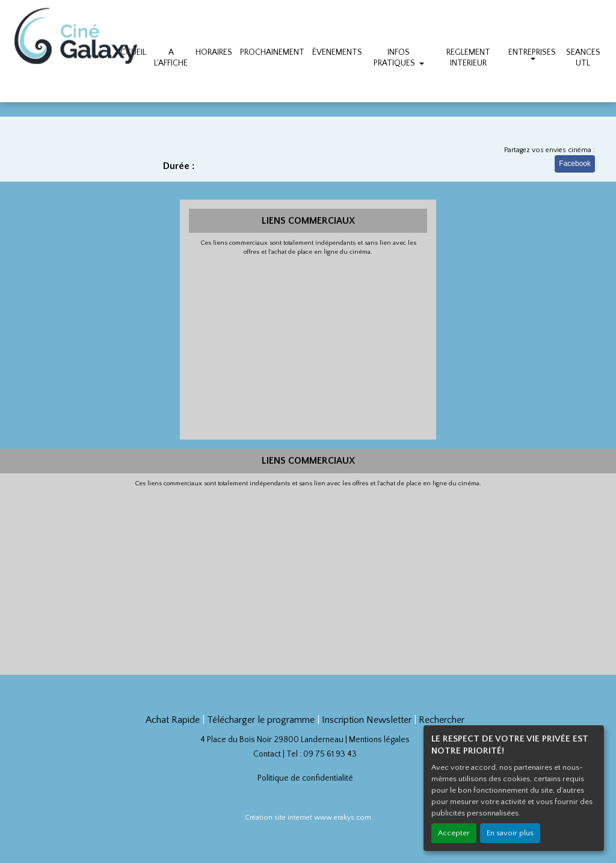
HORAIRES (214, 52)
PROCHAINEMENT (272, 52)
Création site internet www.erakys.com (308, 818)
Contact (267, 754)
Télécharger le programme (261, 720)
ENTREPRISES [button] (532, 52)
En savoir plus (510, 833)
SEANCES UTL (583, 58)
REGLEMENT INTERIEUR (468, 58)
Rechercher (442, 720)
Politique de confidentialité (305, 778)
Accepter (454, 833)
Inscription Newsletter (367, 720)
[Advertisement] (308, 346)
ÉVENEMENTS (337, 52)
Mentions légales (379, 740)
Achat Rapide (173, 720)
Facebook (575, 164)
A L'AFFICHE (171, 58)
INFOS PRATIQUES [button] (395, 58)
